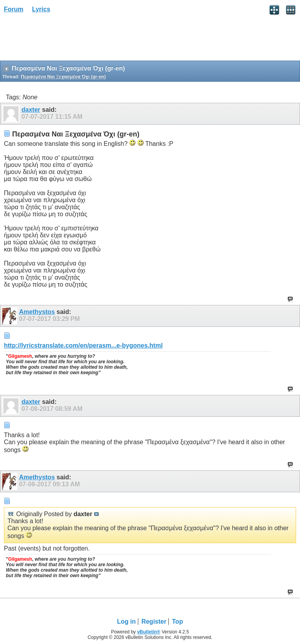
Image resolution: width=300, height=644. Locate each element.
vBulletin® (149, 632)
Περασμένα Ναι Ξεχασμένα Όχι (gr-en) (63, 77)
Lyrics (41, 9)
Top (177, 622)
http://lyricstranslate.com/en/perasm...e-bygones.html (83, 345)
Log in (127, 622)
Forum (14, 9)
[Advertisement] (62, 39)
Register (154, 622)
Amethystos (37, 312)
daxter (31, 110)
